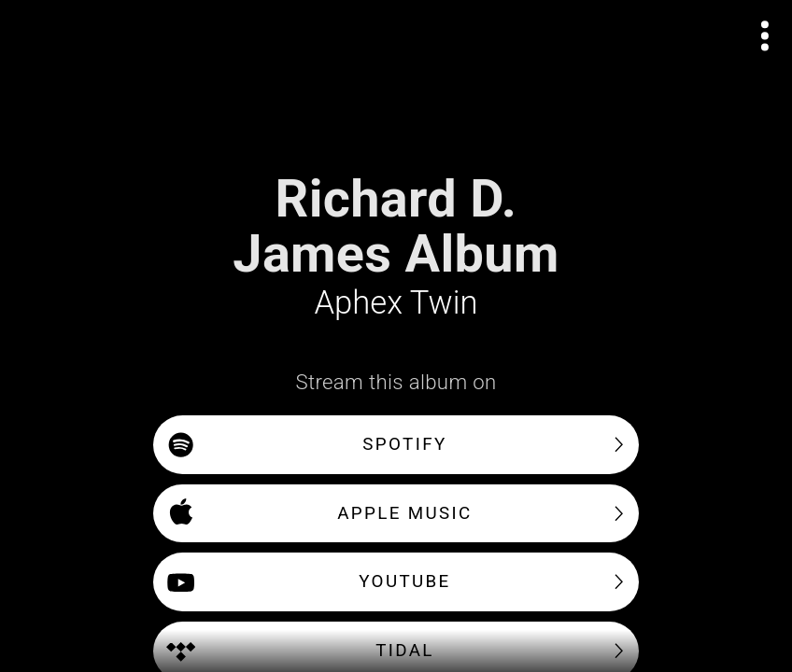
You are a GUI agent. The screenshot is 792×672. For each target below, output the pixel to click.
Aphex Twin (396, 302)
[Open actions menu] (765, 36)
